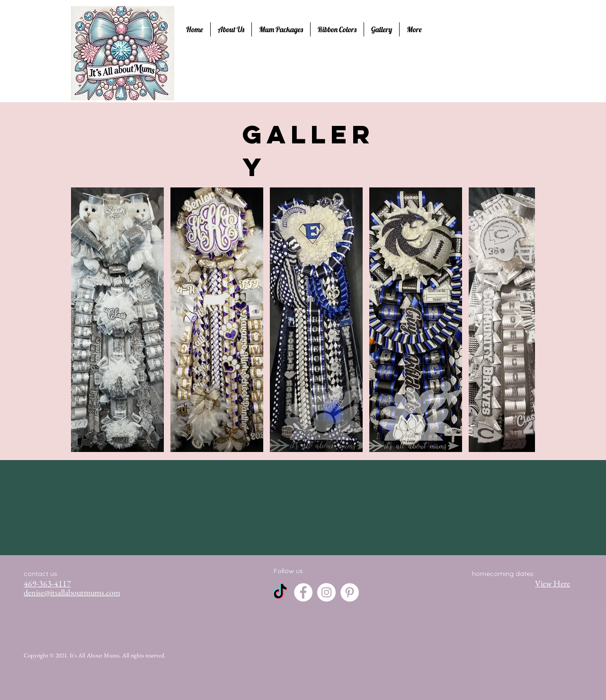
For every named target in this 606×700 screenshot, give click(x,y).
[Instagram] (326, 592)
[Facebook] (303, 592)
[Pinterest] (350, 592)
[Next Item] (519, 320)
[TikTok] (280, 592)
